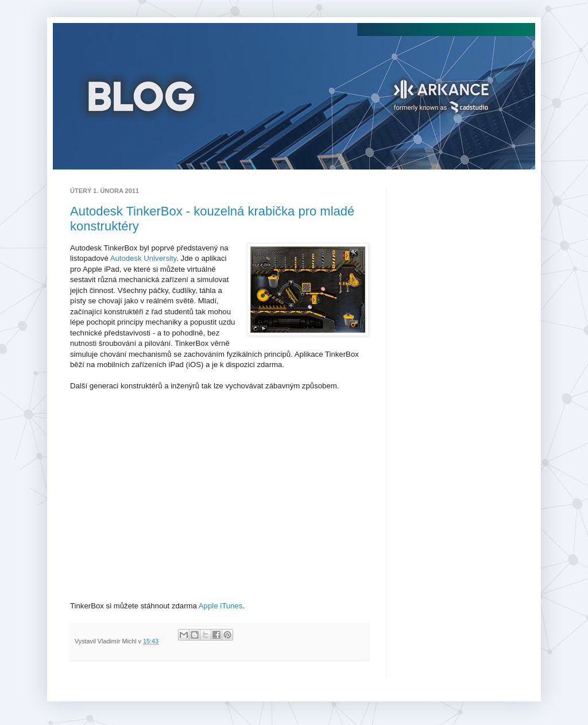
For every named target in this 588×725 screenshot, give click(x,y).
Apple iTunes (221, 606)
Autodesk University (144, 258)
